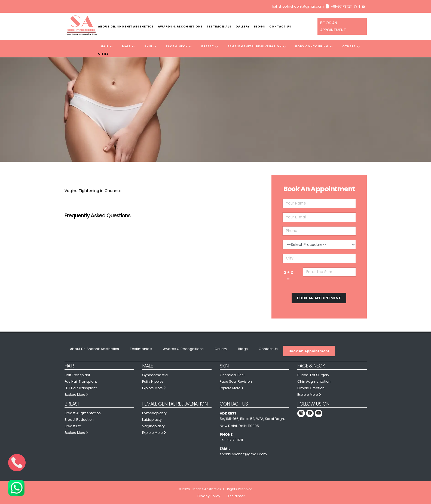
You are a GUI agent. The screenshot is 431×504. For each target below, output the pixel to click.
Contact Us (280, 27)
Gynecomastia (155, 375)
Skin (150, 46)
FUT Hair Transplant (81, 388)
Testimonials (219, 27)
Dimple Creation (312, 388)
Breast (210, 46)
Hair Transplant (78, 375)
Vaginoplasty (154, 426)
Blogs (259, 27)
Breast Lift (73, 426)
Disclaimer (236, 496)
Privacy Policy (209, 496)
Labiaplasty (152, 420)
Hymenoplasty (155, 413)
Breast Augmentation (83, 413)
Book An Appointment (309, 351)
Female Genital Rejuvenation (257, 46)
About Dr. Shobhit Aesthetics (126, 27)
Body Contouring (314, 46)
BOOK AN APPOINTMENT (333, 26)
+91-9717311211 (341, 6)
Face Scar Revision (236, 381)
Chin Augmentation (314, 381)
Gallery (243, 27)
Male (128, 46)
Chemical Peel (233, 375)
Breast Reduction (80, 420)
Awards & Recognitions (180, 27)
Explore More (77, 395)
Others (351, 46)
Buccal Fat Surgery (314, 375)
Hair (107, 46)
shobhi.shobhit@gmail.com (301, 6)
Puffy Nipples (153, 381)
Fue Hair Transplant (81, 381)
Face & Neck (179, 46)
